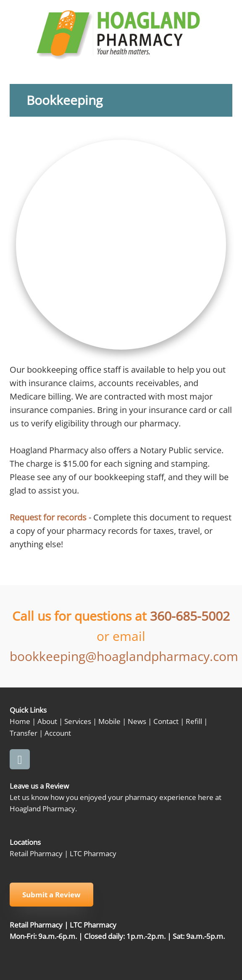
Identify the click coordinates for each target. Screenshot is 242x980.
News (137, 721)
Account (58, 733)
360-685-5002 (190, 616)
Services (78, 721)
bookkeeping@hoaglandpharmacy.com (124, 656)
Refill (194, 721)
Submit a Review (51, 895)
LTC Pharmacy (93, 853)
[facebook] (20, 759)
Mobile (109, 721)
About (47, 721)
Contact (166, 721)
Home (20, 721)
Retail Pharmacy (36, 853)
